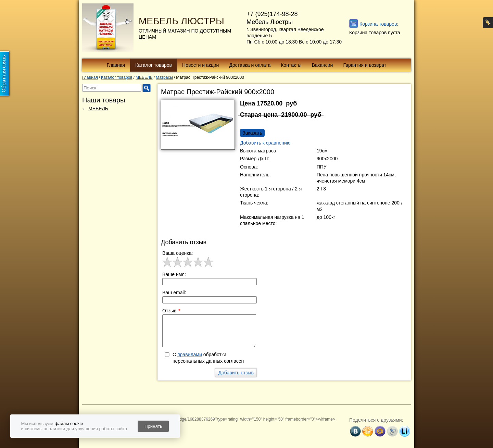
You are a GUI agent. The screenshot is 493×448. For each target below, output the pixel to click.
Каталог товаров (154, 65)
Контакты (291, 65)
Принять (153, 426)
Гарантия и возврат (365, 65)
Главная (116, 65)
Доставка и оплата (250, 65)
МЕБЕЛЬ (98, 109)
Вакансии (323, 65)
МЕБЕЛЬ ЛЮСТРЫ (181, 21)
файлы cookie (69, 424)
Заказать (252, 133)
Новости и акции (200, 65)
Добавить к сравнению (265, 143)
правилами (190, 354)
